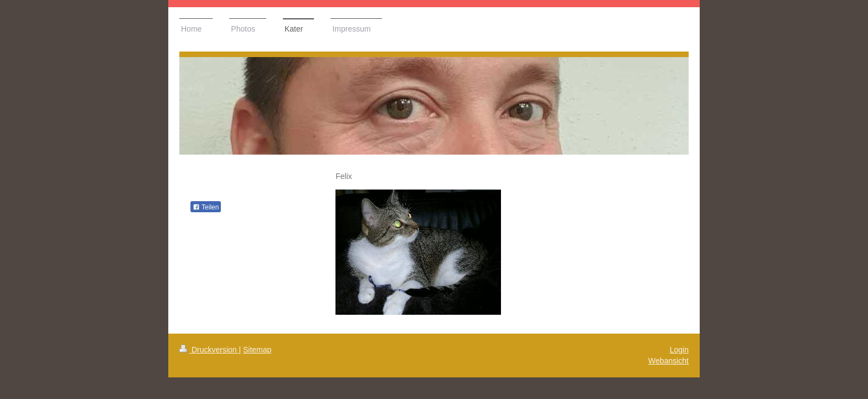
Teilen (206, 207)
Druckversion (209, 350)
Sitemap (257, 350)
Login (679, 350)
